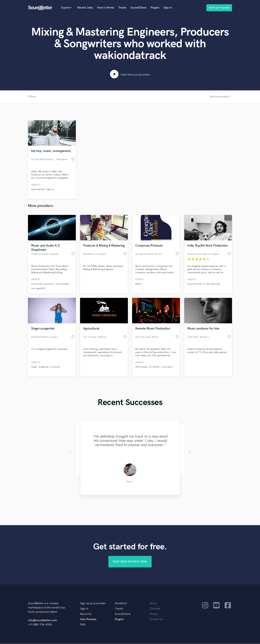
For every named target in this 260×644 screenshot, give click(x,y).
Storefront (121, 604)
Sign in (168, 8)
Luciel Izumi (167, 367)
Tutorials (155, 609)
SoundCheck (138, 8)
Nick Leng (216, 284)
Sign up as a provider (93, 604)
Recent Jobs (85, 8)
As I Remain (155, 367)
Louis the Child (194, 284)
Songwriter (44, 367)
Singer (34, 367)
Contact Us (156, 620)
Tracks (122, 8)
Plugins (155, 8)
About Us (86, 614)
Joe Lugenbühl (38, 288)
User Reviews (88, 620)
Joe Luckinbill (62, 284)
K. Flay (206, 284)
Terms (153, 604)
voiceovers (55, 367)
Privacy (154, 614)
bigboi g (50, 189)
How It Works (106, 8)
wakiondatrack (38, 189)
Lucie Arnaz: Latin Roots (43, 284)
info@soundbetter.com (42, 621)
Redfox (139, 284)
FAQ (83, 625)
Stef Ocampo (141, 367)
